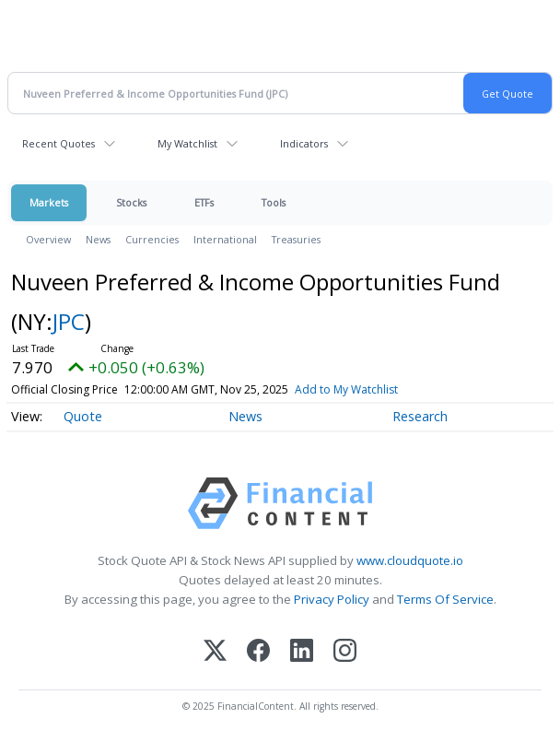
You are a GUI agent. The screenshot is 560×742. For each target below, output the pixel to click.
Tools (274, 202)
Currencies (152, 239)
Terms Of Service (445, 599)
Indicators (304, 143)
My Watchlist (187, 143)
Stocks (131, 202)
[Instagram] (345, 652)
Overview (48, 239)
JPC (69, 321)
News (98, 239)
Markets (49, 202)
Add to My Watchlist (346, 389)
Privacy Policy (332, 599)
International (225, 239)
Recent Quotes (58, 143)
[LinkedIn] (302, 652)
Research (420, 416)
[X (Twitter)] (215, 652)
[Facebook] (258, 652)
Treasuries (296, 239)
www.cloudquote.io (410, 560)
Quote (83, 416)
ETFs (204, 202)
